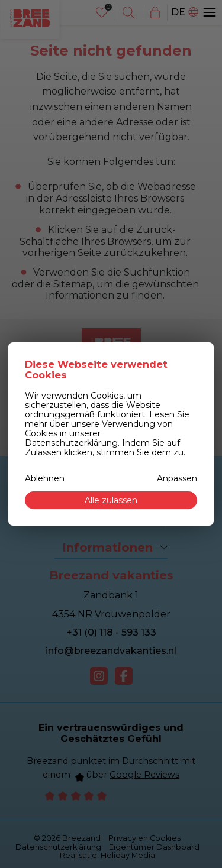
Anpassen (177, 478)
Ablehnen (45, 478)
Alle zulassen (111, 500)
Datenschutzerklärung (71, 443)
